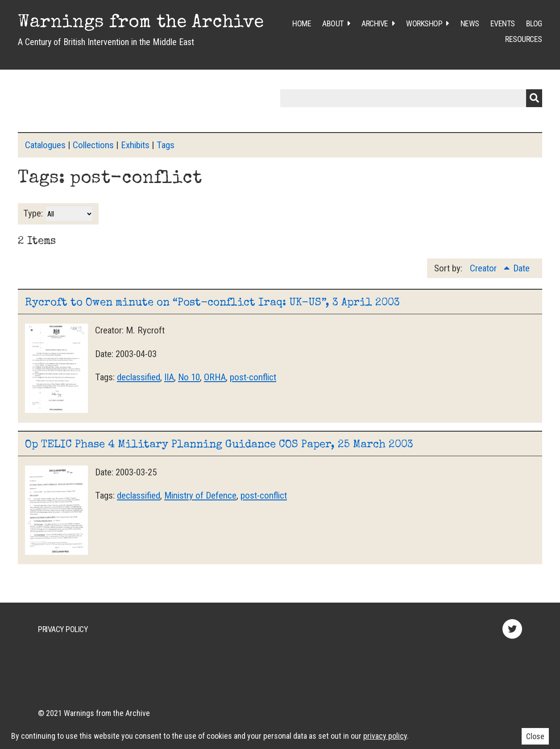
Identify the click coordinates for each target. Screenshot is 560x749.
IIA (169, 377)
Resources (524, 39)
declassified (139, 377)
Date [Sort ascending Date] (521, 268)
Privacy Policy (63, 629)
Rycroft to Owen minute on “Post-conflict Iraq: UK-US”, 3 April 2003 (212, 303)
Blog (534, 23)
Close (535, 736)
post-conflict (253, 377)
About (333, 23)
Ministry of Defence (200, 495)
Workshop (424, 23)
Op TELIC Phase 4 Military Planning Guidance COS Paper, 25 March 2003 (219, 445)
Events (503, 23)
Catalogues (45, 145)
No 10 (189, 377)
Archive (375, 23)
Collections (93, 145)
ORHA (215, 377)
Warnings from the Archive (141, 23)
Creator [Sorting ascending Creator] (484, 268)
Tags (166, 145)
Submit (534, 98)
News (470, 23)
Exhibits (135, 145)
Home (302, 23)
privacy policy (385, 736)
